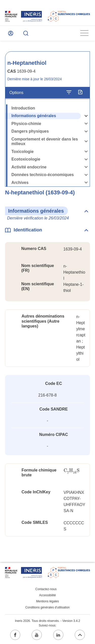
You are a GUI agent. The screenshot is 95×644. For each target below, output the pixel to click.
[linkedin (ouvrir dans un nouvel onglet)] (58, 635)
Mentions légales (47, 601)
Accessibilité (47, 595)
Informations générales (34, 116)
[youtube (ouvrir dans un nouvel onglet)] (37, 635)
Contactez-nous (46, 589)
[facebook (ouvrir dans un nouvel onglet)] (15, 635)
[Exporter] (80, 92)
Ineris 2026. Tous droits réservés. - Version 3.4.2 (48, 621)
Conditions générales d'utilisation (48, 607)
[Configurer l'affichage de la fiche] (69, 92)
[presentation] (72, 471)
